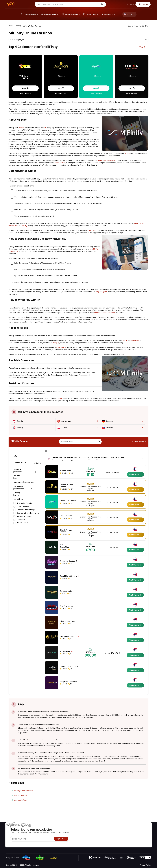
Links (131, 835)
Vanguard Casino (67, 682)
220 (71, 473)
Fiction (144, 839)
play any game (102, 292)
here (102, 460)
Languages (18, 482)
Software (17, 469)
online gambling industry (107, 160)
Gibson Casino (66, 621)
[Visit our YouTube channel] (8, 845)
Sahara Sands (66, 591)
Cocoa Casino (66, 516)
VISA (136, 223)
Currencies (18, 486)
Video (144, 829)
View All (144, 47)
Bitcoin (125, 340)
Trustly (24, 226)
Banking (17, 493)
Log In (130, 4)
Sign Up (143, 4)
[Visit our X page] (13, 845)
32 (69, 594)
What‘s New (134, 839)
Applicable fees (20, 800)
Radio (131, 842)
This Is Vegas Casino (66, 531)
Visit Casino (135, 474)
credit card (91, 230)
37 (70, 578)
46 (70, 669)
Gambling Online (110, 842)
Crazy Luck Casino (68, 666)
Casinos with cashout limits (28, 513)
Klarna (141, 223)
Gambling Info (109, 835)
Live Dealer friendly (24, 503)
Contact (132, 832)
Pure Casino (65, 651)
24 (70, 609)
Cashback (21, 520)
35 (70, 563)
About (131, 829)
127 (71, 503)
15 (70, 654)
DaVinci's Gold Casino (66, 486)
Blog (143, 832)
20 (70, 639)
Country (17, 476)
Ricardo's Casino (67, 561)
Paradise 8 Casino (68, 501)
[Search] (99, 442)
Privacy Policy (145, 865)
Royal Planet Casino (69, 576)
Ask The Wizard (110, 846)
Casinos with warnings (26, 510)
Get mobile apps (21, 795)
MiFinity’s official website (24, 791)
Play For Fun (109, 839)
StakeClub (64, 547)
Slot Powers (65, 606)
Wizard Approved (24, 523)
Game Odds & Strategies (114, 829)
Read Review (25, 93)
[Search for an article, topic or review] (68, 4)
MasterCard (13, 226)
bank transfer (62, 347)
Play (25, 88)
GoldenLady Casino (68, 636)
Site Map (145, 835)
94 (70, 518)
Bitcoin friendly (23, 507)
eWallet (22, 128)
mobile (127, 153)
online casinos (60, 163)
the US (59, 398)
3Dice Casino (66, 471)
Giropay (56, 343)
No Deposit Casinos (24, 516)
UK (46, 128)
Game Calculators (111, 832)
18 (70, 684)
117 (70, 489)
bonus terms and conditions (105, 313)
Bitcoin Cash (135, 340)
